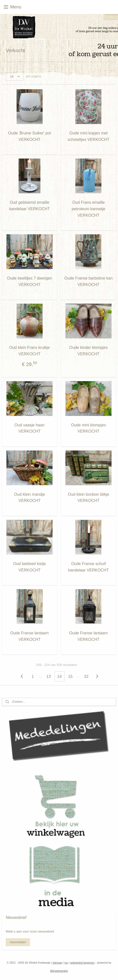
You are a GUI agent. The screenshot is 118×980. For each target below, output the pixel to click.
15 (70, 676)
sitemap (57, 963)
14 (59, 676)
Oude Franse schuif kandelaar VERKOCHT (88, 567)
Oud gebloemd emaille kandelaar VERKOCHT (29, 206)
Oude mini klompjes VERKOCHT (89, 428)
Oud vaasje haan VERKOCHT (30, 428)
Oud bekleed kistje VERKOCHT (29, 567)
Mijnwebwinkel (59, 971)
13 (49, 676)
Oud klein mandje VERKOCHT (30, 498)
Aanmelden (18, 942)
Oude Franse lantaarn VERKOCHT (29, 636)
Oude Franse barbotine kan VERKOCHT (89, 282)
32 (86, 676)
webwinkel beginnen (82, 963)
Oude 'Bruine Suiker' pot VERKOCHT (29, 137)
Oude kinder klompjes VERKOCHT (89, 351)
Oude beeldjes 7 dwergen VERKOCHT (29, 282)
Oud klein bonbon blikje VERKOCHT (88, 498)
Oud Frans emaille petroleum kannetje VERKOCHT (88, 209)
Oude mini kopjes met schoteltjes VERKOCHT (88, 137)
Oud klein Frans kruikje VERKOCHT (29, 351)
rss (66, 963)
